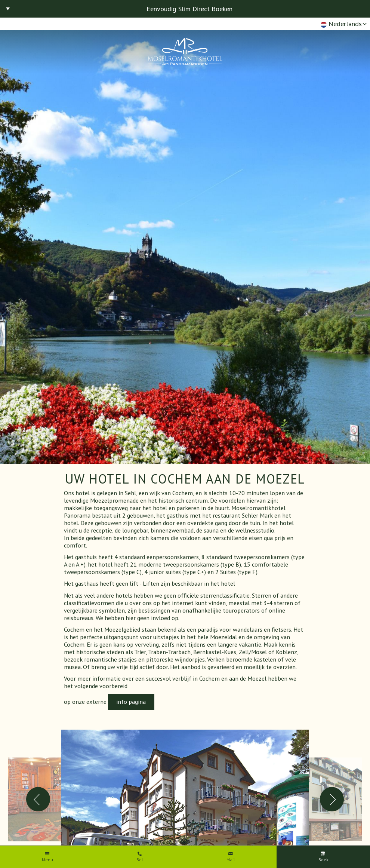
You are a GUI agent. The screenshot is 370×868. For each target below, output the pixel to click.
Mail (231, 860)
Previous (38, 799)
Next (332, 799)
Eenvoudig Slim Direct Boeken (189, 9)
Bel (140, 860)
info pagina (131, 702)
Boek (323, 860)
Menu (47, 860)
